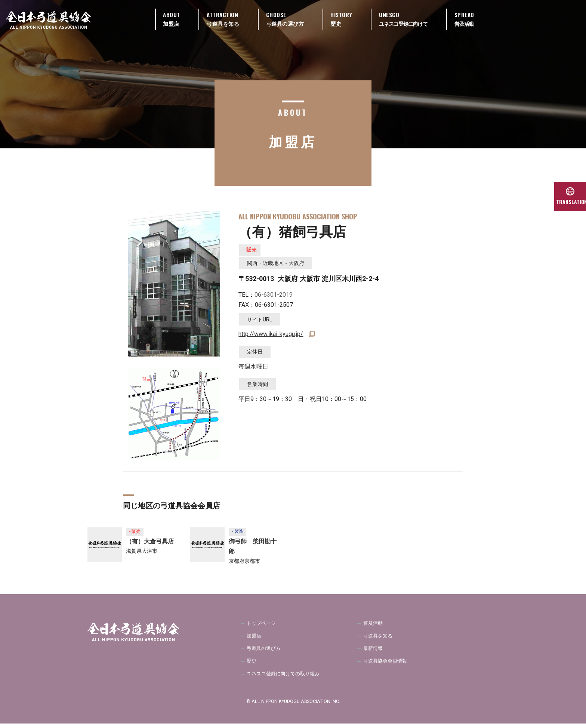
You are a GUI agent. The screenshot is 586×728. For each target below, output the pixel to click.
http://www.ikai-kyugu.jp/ (271, 336)
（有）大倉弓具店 (150, 542)
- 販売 (251, 251)
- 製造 (239, 532)
